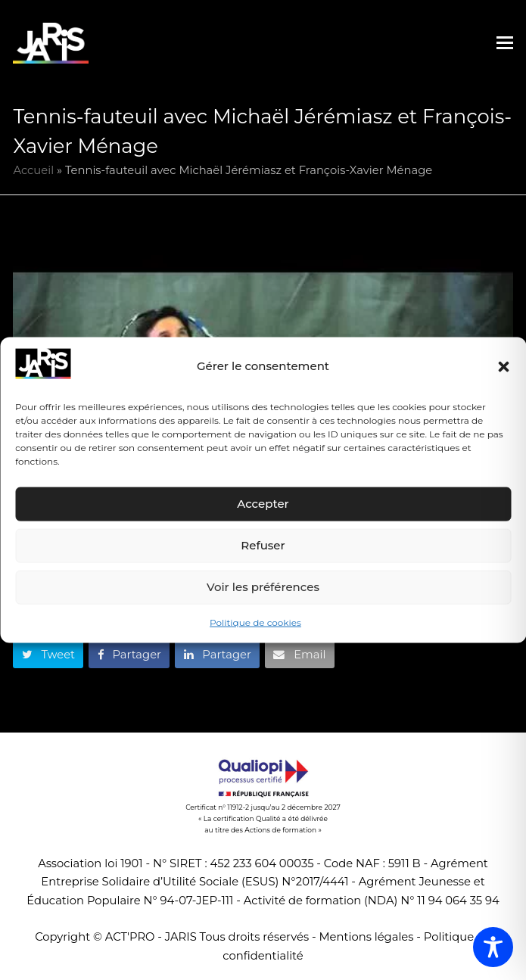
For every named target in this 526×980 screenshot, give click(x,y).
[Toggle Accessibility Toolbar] (493, 947)
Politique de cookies (255, 622)
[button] (503, 366)
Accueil (33, 170)
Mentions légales (367, 937)
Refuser (263, 545)
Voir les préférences (263, 587)
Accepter (263, 504)
